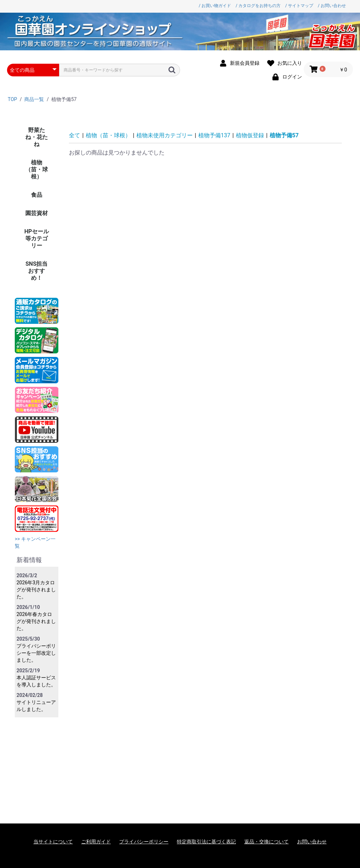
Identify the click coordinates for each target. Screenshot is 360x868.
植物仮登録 (250, 135)
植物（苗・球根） (37, 169)
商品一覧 (34, 99)
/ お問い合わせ (332, 6)
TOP (12, 99)
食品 (37, 195)
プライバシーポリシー (144, 842)
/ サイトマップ (299, 6)
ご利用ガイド (96, 842)
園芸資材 (37, 213)
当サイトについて (53, 842)
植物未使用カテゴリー (165, 135)
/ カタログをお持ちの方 (258, 6)
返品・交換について (266, 842)
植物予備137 (214, 135)
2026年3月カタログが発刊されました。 (36, 590)
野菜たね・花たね (37, 137)
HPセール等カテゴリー (37, 238)
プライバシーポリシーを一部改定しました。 (36, 653)
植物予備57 (284, 135)
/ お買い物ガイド (215, 6)
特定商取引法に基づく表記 (206, 842)
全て (75, 135)
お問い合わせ (312, 842)
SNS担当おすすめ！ (37, 271)
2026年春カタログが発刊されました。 (36, 621)
